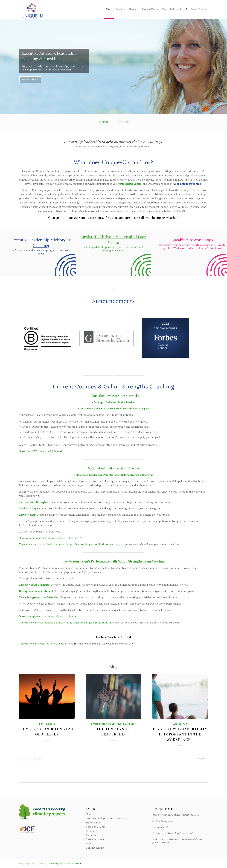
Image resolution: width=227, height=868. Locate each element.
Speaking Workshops (192, 240)
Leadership (98, 724)
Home (89, 814)
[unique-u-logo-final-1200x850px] (32, 9)
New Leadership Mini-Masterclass (106, 818)
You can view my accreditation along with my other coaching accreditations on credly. (71, 544)
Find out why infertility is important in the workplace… (180, 734)
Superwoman (94, 823)
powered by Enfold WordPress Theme (65, 864)
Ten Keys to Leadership (121, 724)
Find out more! (30, 80)
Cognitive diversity (161, 827)
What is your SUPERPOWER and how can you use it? (176, 815)
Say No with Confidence (163, 821)
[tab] (103, 123)
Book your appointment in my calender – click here (50, 538)
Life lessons (47, 724)
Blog (88, 843)
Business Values (95, 839)
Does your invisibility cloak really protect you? (173, 833)
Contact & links (95, 848)
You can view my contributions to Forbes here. (48, 644)
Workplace (180, 724)
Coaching (91, 831)
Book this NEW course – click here (41, 451)
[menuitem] (109, 9)
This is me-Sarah (96, 827)
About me (92, 835)
